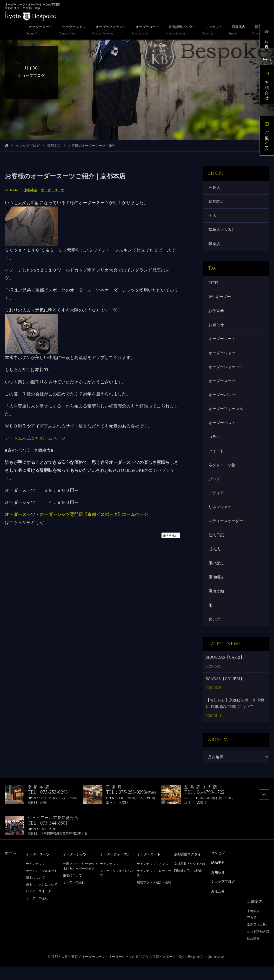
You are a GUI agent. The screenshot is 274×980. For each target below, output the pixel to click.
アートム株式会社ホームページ (35, 438)
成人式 (215, 561)
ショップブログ (28, 146)
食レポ (215, 633)
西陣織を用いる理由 (188, 885)
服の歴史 (217, 576)
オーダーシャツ (222, 358)
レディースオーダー (226, 532)
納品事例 (219, 877)
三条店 (215, 188)
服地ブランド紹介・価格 (154, 897)
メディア (217, 503)
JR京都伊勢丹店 (258, 945)
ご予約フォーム (268, 137)
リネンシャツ (221, 517)
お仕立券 (217, 314)
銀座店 (215, 246)
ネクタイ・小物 (222, 474)
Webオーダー (220, 300)
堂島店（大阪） (222, 231)
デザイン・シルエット (42, 885)
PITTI (214, 285)
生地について (72, 890)
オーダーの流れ (37, 913)
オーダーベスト (222, 430)
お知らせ (217, 329)
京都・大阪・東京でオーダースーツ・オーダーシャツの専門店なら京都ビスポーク (114, 970)
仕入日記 (217, 546)
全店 (213, 217)
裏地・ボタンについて (42, 899)
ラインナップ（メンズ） (154, 878)
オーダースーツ (53, 190)
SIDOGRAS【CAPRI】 (225, 672)
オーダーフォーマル (226, 416)
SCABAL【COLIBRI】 (225, 693)
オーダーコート (222, 343)
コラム (215, 445)
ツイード (217, 459)
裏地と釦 (217, 604)
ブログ (215, 489)
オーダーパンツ (222, 401)
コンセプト (221, 868)
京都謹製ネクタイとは (190, 878)
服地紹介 (217, 590)
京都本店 (54, 146)
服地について (35, 892)
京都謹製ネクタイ (189, 869)
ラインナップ (35, 878)
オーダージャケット (226, 372)
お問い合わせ (268, 86)
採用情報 (253, 952)
